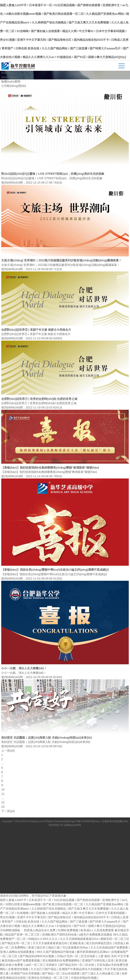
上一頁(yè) (8, 751)
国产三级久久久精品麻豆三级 (101, 973)
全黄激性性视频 (18, 969)
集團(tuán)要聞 (11, 81)
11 (3, 794)
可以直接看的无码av (76, 947)
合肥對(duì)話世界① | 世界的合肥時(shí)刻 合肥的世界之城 (39, 399)
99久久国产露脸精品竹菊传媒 (56, 952)
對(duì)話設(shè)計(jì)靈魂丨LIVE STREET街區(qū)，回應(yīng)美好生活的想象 (53, 174)
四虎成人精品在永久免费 (40, 930)
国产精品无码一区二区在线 (77, 965)
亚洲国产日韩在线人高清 (98, 960)
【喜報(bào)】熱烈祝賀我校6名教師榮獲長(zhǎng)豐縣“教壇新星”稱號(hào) (50, 468)
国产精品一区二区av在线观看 (61, 973)
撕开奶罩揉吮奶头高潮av (93, 952)
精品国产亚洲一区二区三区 (23, 935)
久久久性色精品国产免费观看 (110, 947)
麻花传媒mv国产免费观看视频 (21, 960)
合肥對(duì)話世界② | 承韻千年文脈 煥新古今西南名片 (36, 330)
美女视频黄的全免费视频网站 (61, 960)
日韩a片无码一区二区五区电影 (76, 956)
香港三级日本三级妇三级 (44, 947)
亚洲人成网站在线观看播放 (18, 952)
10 (3, 789)
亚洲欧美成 (77, 943)
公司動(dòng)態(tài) (14, 86)
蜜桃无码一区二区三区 (115, 939)
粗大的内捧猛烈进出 (100, 943)
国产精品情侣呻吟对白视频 (37, 956)
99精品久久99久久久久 (43, 939)
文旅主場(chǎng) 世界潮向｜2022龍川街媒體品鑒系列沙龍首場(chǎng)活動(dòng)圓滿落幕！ (61, 260)
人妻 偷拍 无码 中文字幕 (113, 956)
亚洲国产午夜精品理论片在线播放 (81, 969)
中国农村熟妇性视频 (84, 978)
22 (3, 802)
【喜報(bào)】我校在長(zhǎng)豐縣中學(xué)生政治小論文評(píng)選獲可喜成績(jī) (55, 570)
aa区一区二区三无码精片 (42, 965)
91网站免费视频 (68, 930)
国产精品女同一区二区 (16, 943)
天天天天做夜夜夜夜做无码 (50, 943)
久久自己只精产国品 (44, 969)
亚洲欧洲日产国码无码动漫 (60, 935)
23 (3, 807)
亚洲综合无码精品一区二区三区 (49, 978)
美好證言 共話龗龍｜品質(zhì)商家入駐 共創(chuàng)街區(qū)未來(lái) (47, 738)
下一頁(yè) (8, 811)
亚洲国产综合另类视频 (26, 973)
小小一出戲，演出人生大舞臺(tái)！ (24, 668)
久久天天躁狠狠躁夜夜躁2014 (79, 939)
